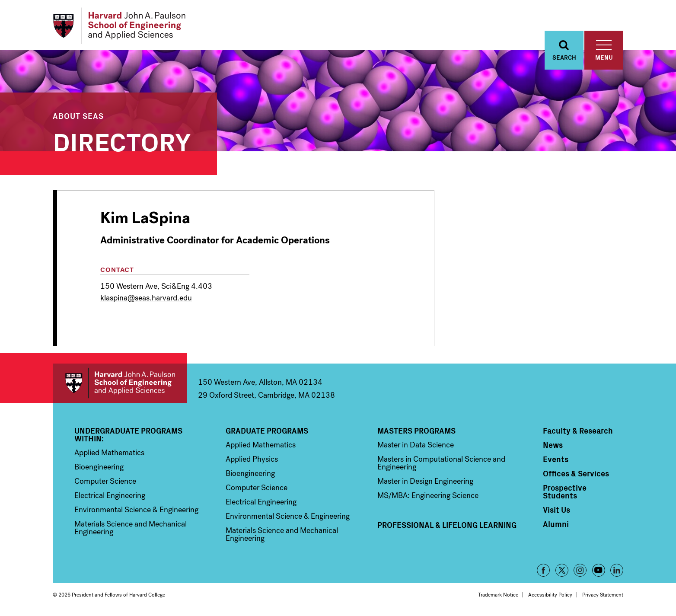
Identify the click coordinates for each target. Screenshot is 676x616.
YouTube (599, 570)
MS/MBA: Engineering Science (428, 495)
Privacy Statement (603, 595)
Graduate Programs (267, 431)
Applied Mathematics (109, 453)
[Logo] (119, 26)
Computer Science (105, 481)
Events (556, 459)
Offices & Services (576, 473)
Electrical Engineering (110, 495)
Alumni (556, 524)
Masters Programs (416, 431)
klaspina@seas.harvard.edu (146, 298)
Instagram (580, 570)
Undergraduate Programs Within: (128, 434)
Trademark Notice (498, 595)
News (553, 445)
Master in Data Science (416, 445)
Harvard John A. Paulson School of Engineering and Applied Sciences (120, 383)
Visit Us (556, 510)
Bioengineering (99, 467)
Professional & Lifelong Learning (447, 525)
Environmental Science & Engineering (136, 510)
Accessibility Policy (550, 595)
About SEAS (78, 116)
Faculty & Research (578, 431)
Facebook (543, 570)
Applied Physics (252, 459)
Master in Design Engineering (425, 481)
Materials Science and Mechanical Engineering (131, 528)
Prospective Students (565, 492)
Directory (122, 140)
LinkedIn (617, 570)
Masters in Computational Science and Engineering (441, 463)
